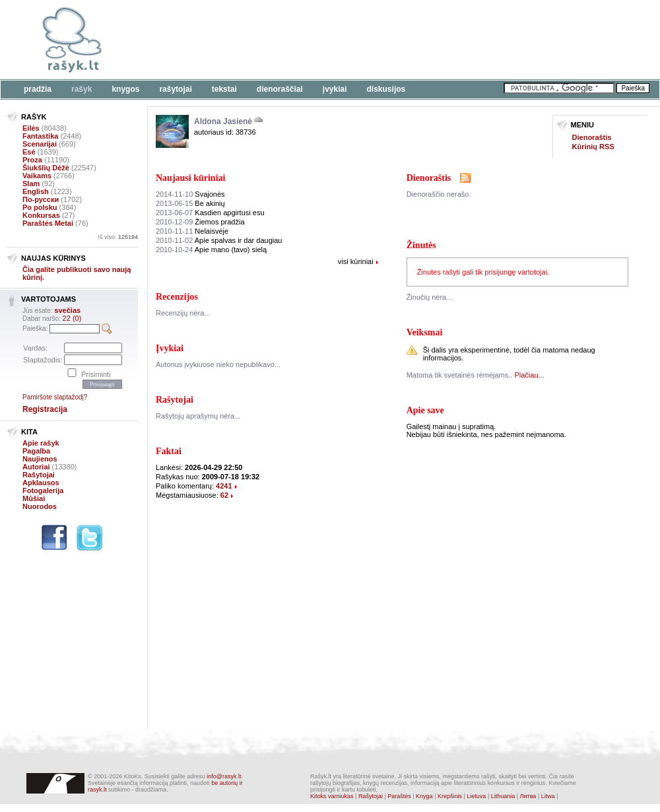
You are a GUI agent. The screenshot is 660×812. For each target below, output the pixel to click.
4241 (224, 486)
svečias (67, 310)
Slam (31, 184)
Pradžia (38, 89)
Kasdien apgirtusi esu (210, 213)
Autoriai (36, 467)
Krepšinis (450, 796)
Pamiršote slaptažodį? (55, 397)
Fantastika (40, 136)
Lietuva (476, 796)
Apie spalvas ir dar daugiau (219, 240)
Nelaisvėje (192, 231)
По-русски (41, 199)
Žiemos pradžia (200, 222)
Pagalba (36, 451)
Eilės (31, 128)
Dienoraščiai (280, 89)
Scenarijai (40, 144)
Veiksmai (425, 332)
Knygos (125, 89)
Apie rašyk (41, 443)
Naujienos (40, 459)
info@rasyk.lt (224, 776)
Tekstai (224, 89)
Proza (32, 160)
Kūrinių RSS (593, 147)
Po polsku (40, 207)
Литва (528, 796)
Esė (29, 152)
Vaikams (37, 176)
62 (224, 495)
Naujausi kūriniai (190, 178)
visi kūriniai (356, 261)
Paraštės (399, 796)
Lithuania (503, 796)
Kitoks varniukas (332, 796)
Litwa (548, 796)
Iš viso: (118, 237)
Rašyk (82, 89)
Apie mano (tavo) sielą (211, 250)
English (36, 191)
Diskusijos (386, 89)
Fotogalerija (43, 491)
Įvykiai (335, 89)
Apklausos (41, 483)
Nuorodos (40, 506)
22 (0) (72, 318)
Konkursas (41, 215)
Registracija (45, 409)
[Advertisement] (406, 40)
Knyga (424, 796)
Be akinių (190, 203)
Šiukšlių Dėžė (46, 168)
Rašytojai (175, 89)
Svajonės (190, 194)
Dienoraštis (592, 137)
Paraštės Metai (48, 223)
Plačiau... (529, 375)
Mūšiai (34, 498)
